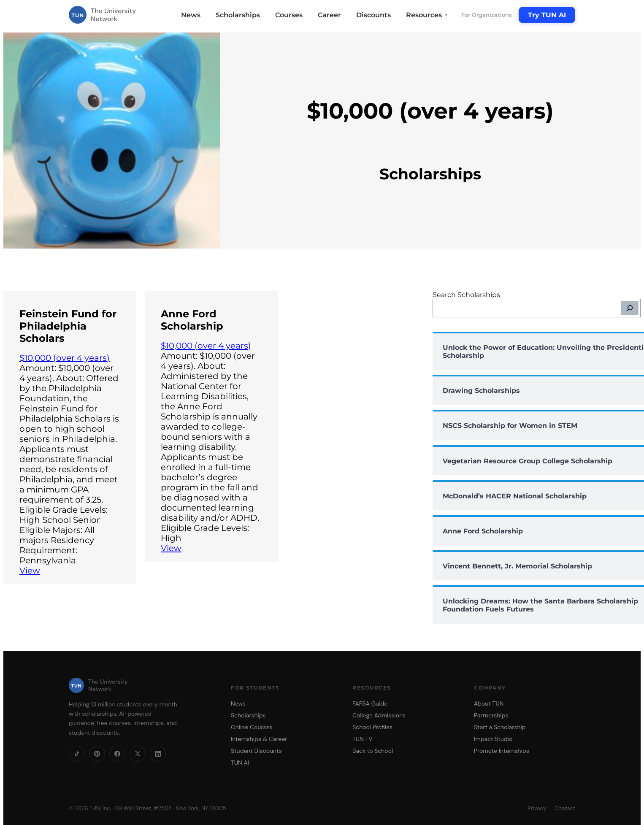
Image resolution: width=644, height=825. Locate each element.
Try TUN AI (547, 15)
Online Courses (252, 727)
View (30, 571)
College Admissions (379, 715)
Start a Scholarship (500, 727)
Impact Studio (493, 739)
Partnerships (491, 715)
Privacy (537, 808)
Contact (565, 808)
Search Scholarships (466, 295)
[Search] (630, 308)
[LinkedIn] (158, 754)
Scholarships (238, 15)
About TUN (489, 703)
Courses (289, 15)
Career (329, 15)
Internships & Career (259, 739)
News (191, 15)
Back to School (373, 751)
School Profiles (372, 727)
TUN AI (240, 763)
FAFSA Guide (370, 703)
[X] (138, 754)
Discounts (373, 15)
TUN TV (363, 739)
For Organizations (487, 15)
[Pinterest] (97, 754)
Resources (427, 15)
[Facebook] (117, 754)
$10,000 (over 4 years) (65, 358)
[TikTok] (77, 754)
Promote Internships (502, 751)
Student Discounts (256, 751)
